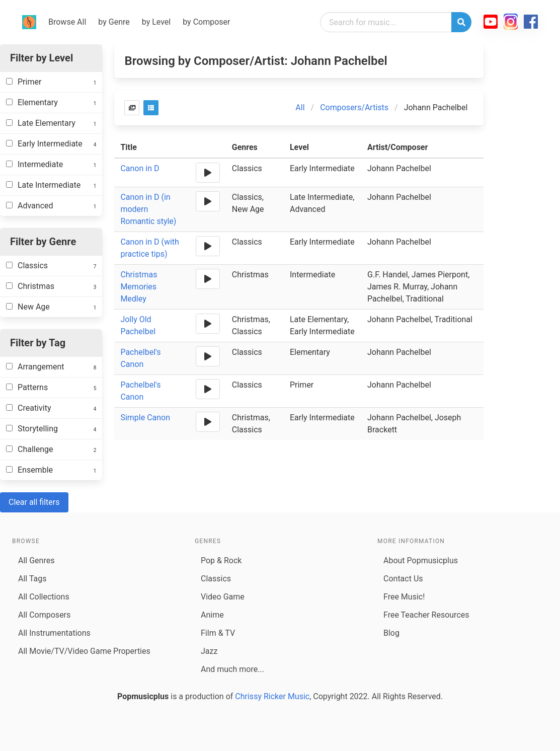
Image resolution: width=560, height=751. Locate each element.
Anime (212, 615)
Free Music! (404, 597)
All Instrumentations (54, 633)
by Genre (114, 22)
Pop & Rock (221, 560)
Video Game (223, 597)
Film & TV (218, 633)
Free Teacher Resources (426, 615)
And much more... (232, 669)
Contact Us (403, 579)
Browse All (67, 22)
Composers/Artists (354, 107)
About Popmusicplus (421, 560)
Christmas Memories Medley (139, 287)
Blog (391, 633)
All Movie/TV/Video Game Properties (84, 651)
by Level (156, 22)
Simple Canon (145, 418)
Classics (216, 579)
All (300, 107)
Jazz (209, 651)
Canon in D (140, 168)
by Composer (206, 22)
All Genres (36, 560)
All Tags (32, 579)
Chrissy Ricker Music (272, 696)
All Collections (44, 597)
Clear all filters (34, 502)
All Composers (44, 615)
